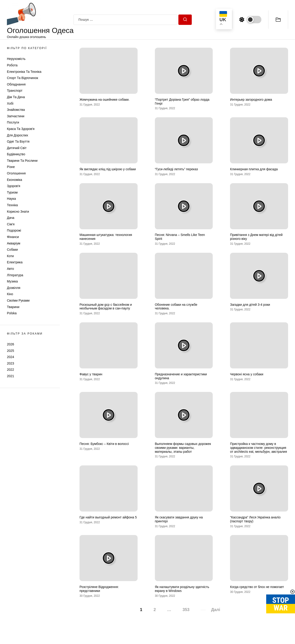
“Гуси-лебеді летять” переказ (176, 169)
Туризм (12, 192)
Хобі (10, 103)
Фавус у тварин (91, 374)
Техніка (12, 205)
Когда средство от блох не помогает (257, 587)
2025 (10, 351)
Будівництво (16, 154)
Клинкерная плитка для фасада (254, 169)
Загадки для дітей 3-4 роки (250, 305)
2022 (10, 370)
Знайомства (16, 110)
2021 (10, 376)
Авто (10, 269)
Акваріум (14, 243)
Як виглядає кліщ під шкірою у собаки (108, 169)
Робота (12, 65)
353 (186, 610)
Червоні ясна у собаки (247, 374)
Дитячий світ (17, 148)
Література (15, 275)
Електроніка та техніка (24, 72)
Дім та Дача (16, 97)
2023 (10, 363)
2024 (10, 357)
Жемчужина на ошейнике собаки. (105, 100)
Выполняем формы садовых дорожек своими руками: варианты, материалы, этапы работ (183, 448)
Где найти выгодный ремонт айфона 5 (108, 517)
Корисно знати (18, 212)
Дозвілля (14, 288)
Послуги (13, 122)
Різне (11, 167)
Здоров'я (14, 186)
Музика (12, 281)
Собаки (12, 250)
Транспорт (15, 91)
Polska (12, 313)
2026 (10, 344)
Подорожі (14, 230)
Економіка (15, 180)
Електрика (15, 262)
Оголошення (16, 173)
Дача (11, 218)
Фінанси (13, 237)
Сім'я (11, 224)
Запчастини (16, 116)
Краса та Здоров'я (21, 129)
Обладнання (16, 84)
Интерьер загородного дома (251, 100)
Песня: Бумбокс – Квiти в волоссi (104, 444)
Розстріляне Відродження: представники (99, 589)
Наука (11, 199)
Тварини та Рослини (22, 161)
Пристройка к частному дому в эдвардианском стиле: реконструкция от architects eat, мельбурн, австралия (258, 448)
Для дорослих (18, 135)
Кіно (10, 294)
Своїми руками (18, 300)
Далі (216, 610)
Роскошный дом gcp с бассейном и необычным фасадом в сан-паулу (106, 307)
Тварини (13, 307)
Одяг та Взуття (18, 141)
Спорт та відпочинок (22, 78)
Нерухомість (16, 59)
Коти (10, 256)
